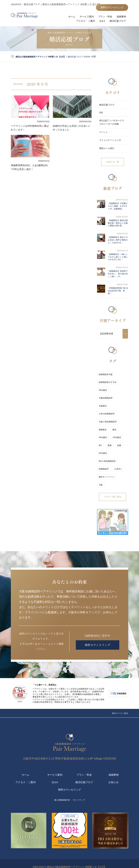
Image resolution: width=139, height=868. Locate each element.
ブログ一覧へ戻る (113, 487)
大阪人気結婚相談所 (108, 432)
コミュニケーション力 (111, 143)
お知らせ (113, 775)
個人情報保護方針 (61, 793)
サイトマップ (80, 793)
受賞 (101, 114)
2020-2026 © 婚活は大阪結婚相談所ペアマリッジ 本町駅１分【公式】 (69, 860)
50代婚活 (103, 457)
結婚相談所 (104, 469)
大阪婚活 (103, 420)
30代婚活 (103, 408)
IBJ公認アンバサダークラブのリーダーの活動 (111, 124)
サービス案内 (84, 17)
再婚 (108, 451)
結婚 (117, 451)
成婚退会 (103, 439)
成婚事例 (121, 17)
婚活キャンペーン (107, 475)
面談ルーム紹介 (107, 151)
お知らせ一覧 (113, 164)
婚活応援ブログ (117, 22)
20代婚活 (116, 445)
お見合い (117, 469)
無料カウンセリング (110, 8)
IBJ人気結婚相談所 (107, 463)
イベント (104, 134)
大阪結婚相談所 (106, 414)
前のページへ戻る (119, 703)
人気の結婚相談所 (107, 426)
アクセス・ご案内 (83, 22)
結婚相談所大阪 (106, 396)
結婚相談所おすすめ (108, 402)
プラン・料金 (104, 17)
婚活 (113, 439)
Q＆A (101, 22)
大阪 (121, 475)
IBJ (100, 451)
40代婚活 (103, 445)
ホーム (69, 17)
